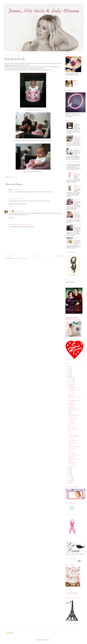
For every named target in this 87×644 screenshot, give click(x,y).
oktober (70, 382)
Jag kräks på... (77, 212)
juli (69, 468)
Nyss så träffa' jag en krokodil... (73, 404)
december (71, 378)
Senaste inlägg (8, 256)
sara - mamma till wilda (14, 225)
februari (70, 478)
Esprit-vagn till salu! (72, 429)
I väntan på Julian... (72, 441)
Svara (10, 194)
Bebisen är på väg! (72, 443)
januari (70, 480)
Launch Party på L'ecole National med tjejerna (73, 436)
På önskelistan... (72, 407)
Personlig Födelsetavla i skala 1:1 (77, 186)
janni (10, 199)
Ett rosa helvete (75, 173)
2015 (68, 366)
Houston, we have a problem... (72, 463)
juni (69, 470)
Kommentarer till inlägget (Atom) (20, 259)
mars (69, 476)
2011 (68, 374)
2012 (68, 372)
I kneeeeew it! (77, 136)
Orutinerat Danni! (72, 449)
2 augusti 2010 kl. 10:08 (26, 225)
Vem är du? (71, 425)
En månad (76, 123)
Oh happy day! (71, 421)
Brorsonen (70, 433)
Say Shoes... (71, 451)
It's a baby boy (71, 439)
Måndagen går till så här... (74, 409)
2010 (68, 376)
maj (69, 472)
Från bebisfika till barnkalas (74, 447)
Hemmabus (71, 395)
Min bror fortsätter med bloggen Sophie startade (72, 593)
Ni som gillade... (72, 453)
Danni (10, 211)
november (71, 380)
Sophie (75, 149)
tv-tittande (70, 445)
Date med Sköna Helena (74, 455)
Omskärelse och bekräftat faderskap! (74, 401)
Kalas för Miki (71, 393)
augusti (70, 386)
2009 (68, 483)
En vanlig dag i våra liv (73, 388)
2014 (68, 368)
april (69, 474)
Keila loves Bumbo (72, 465)
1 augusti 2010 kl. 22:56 (20, 211)
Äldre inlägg (58, 256)
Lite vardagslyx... (72, 423)
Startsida (34, 256)
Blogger (49, 640)
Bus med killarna (72, 457)
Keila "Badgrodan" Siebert (74, 415)
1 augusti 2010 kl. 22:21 (17, 199)
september (71, 384)
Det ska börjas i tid (72, 419)
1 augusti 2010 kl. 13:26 (18, 190)
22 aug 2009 (71, 411)
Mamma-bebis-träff (72, 417)
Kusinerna (70, 413)
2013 (68, 370)
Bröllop (69, 431)
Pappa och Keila (72, 427)
